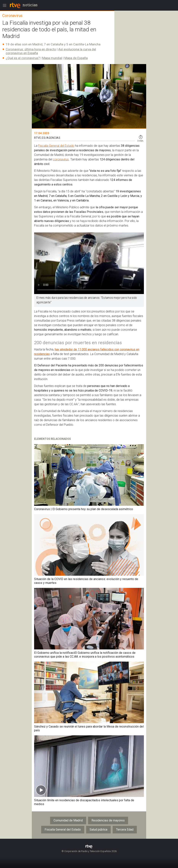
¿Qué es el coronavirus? (23, 58)
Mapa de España (76, 58)
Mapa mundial (52, 58)
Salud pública (98, 830)
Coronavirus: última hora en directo (31, 49)
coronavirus (61, 159)
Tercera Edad (125, 830)
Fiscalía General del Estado (56, 146)
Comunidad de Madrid (68, 820)
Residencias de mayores (108, 820)
